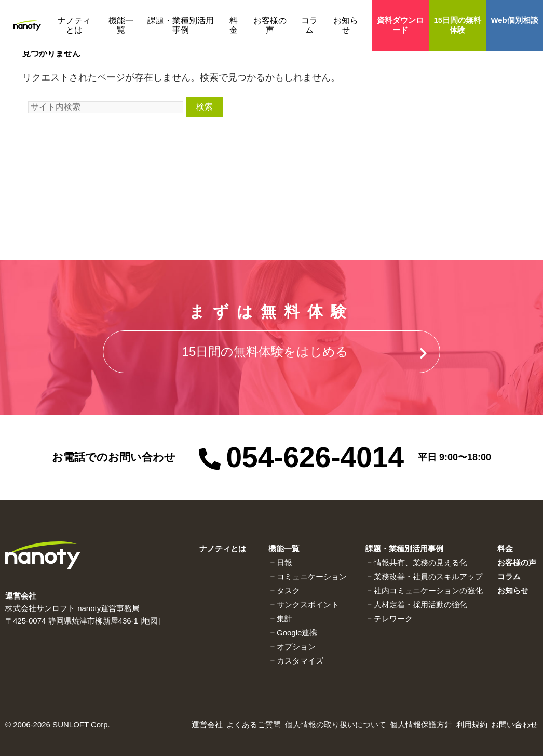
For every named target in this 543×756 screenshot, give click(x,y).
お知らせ (346, 25)
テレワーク (393, 619)
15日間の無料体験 (457, 25)
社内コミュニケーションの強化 (428, 591)
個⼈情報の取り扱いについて (336, 725)
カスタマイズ (300, 661)
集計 (284, 619)
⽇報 (284, 562)
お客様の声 (270, 25)
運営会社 (207, 725)
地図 (150, 621)
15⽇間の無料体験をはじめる (266, 352)
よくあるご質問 (254, 725)
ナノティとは (74, 25)
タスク (288, 591)
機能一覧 (121, 25)
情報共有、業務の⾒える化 (420, 562)
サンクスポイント (308, 605)
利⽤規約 (472, 725)
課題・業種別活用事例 (181, 25)
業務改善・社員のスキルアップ (428, 576)
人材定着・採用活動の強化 (420, 605)
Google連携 (297, 633)
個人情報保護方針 (421, 725)
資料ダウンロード (400, 25)
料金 (234, 25)
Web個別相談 (514, 20)
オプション (296, 647)
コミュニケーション (312, 576)
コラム (309, 25)
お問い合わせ (514, 725)
